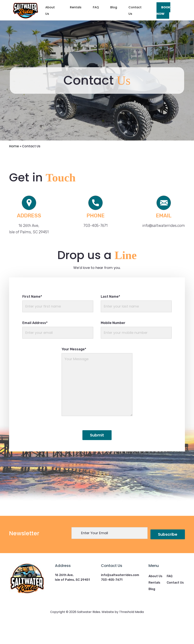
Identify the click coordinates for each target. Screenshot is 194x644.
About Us (50, 11)
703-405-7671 (95, 246)
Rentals (76, 7)
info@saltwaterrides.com (164, 246)
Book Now (163, 11)
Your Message (74, 369)
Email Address (35, 343)
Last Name (110, 317)
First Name (32, 317)
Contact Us (135, 11)
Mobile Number (113, 343)
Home (14, 166)
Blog (114, 7)
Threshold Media (131, 632)
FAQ (96, 7)
